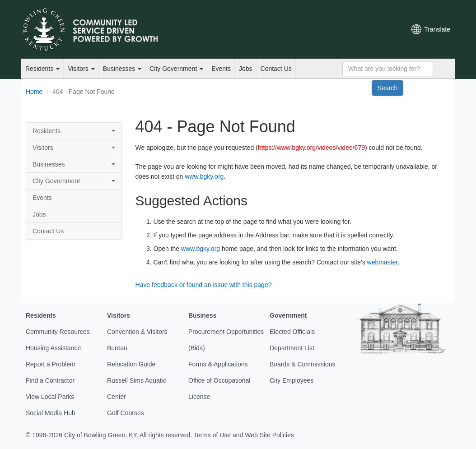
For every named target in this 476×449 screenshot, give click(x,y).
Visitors (81, 69)
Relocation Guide (131, 364)
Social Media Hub (51, 413)
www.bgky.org (204, 176)
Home (34, 92)
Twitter (319, 29)
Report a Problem (51, 364)
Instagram (365, 29)
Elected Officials (292, 332)
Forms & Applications (218, 364)
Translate (437, 29)
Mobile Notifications (380, 29)
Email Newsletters (304, 29)
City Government (176, 69)
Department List (292, 348)
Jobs (246, 69)
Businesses (122, 69)
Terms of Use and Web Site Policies (244, 435)
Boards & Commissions (303, 364)
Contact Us (276, 69)
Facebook (334, 29)
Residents (42, 69)
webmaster (383, 262)
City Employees (292, 380)
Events (221, 69)
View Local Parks (50, 397)
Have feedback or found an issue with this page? (204, 285)
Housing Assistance (53, 348)
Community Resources (58, 332)
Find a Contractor (50, 380)
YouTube (350, 29)
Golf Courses (126, 413)
